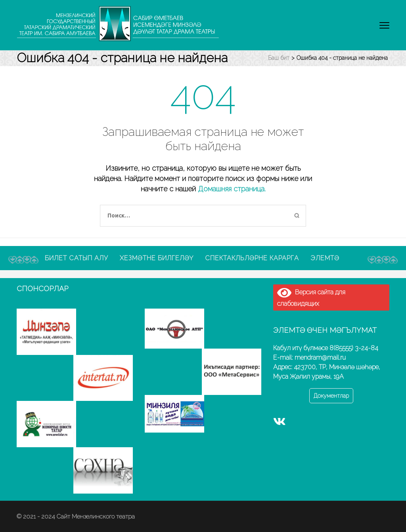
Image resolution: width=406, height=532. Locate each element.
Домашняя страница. (232, 189)
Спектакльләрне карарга (252, 258)
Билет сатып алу (77, 258)
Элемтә (325, 258)
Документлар (331, 396)
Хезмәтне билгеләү (157, 258)
